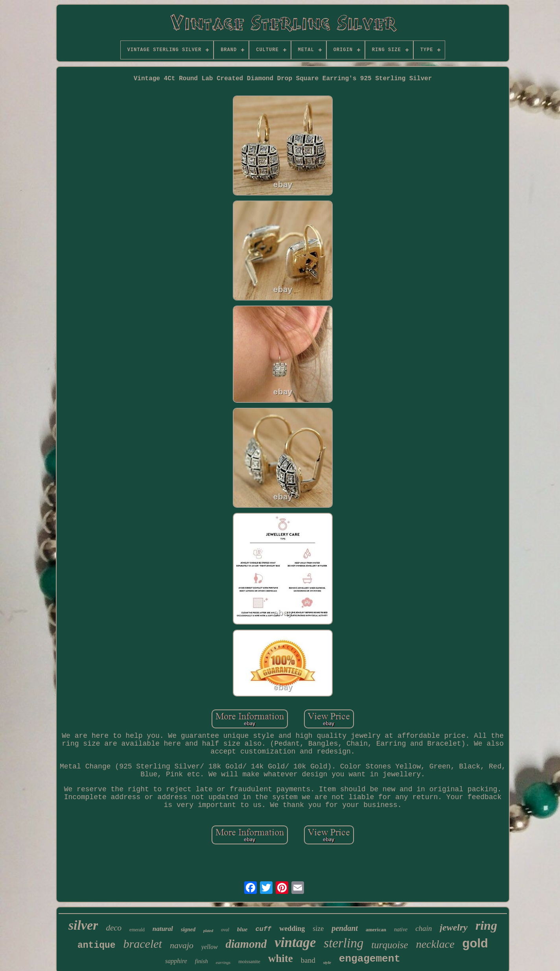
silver (83, 925)
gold (475, 943)
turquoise (390, 945)
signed (188, 930)
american (376, 930)
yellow (210, 947)
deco (114, 928)
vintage (295, 942)
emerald (137, 930)
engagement (370, 959)
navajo (182, 945)
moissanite (249, 961)
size (318, 929)
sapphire (176, 961)
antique (97, 945)
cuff (263, 929)
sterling (344, 943)
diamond (246, 944)
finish (202, 961)
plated (208, 931)
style (327, 962)
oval (225, 930)
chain (424, 928)
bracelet (143, 944)
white (281, 958)
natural (163, 929)
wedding (292, 929)
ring (486, 925)
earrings (223, 962)
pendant (345, 928)
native (401, 930)
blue (242, 929)
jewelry (454, 927)
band (308, 960)
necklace (435, 944)
